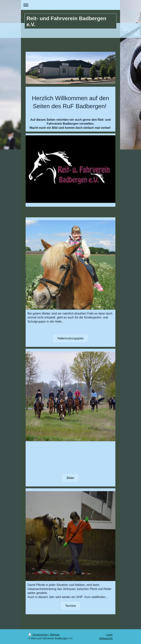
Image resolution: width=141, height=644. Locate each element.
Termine (71, 606)
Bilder (71, 478)
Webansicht (106, 638)
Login (109, 635)
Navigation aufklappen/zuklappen (70, 5)
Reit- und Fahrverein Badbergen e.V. (66, 21)
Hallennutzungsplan (71, 338)
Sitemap (55, 635)
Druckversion (38, 635)
